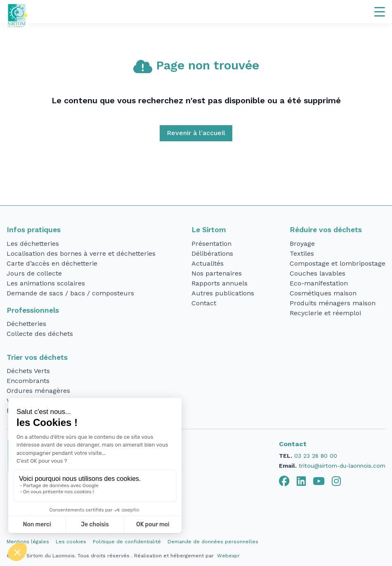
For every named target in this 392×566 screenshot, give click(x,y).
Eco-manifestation (319, 283)
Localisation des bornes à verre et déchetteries (81, 253)
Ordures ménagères (38, 391)
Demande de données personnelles (213, 542)
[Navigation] (380, 12)
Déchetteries (26, 324)
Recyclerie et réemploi (325, 313)
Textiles (302, 253)
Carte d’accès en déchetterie (52, 263)
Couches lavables (318, 273)
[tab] (284, 481)
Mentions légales (28, 542)
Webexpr (228, 556)
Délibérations (212, 253)
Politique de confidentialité (127, 542)
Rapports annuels (220, 283)
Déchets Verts (28, 371)
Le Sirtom (209, 230)
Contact (204, 303)
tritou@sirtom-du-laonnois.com (342, 466)
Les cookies (71, 542)
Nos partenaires (217, 273)
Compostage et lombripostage (338, 263)
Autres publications (223, 293)
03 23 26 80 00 (316, 456)
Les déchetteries (33, 244)
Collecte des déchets (40, 334)
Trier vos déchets (37, 357)
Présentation (211, 244)
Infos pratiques (34, 230)
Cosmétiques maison (323, 293)
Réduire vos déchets (326, 230)
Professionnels (33, 310)
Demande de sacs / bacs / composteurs (70, 293)
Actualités (208, 263)
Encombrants (28, 381)
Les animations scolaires (46, 283)
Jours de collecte (34, 273)
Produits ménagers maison (333, 303)
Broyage (302, 244)
